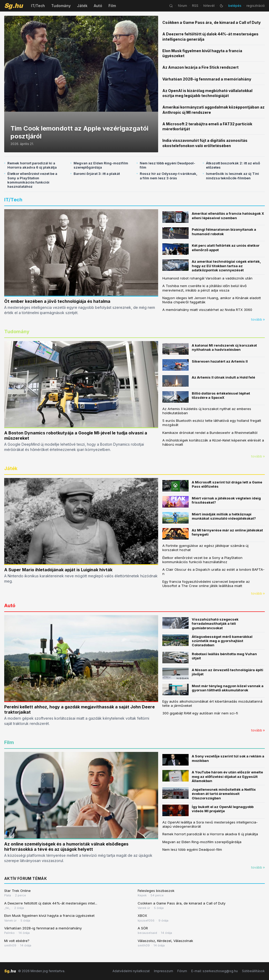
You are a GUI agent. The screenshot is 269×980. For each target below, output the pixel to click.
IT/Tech (38, 6)
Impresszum (164, 971)
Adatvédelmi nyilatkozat (131, 971)
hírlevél (209, 6)
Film (112, 6)
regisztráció (256, 6)
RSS (195, 6)
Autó (98, 6)
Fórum (182, 971)
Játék (82, 6)
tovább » (258, 319)
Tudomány (61, 6)
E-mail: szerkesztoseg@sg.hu (214, 971)
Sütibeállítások (253, 971)
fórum (182, 6)
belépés (235, 6)
